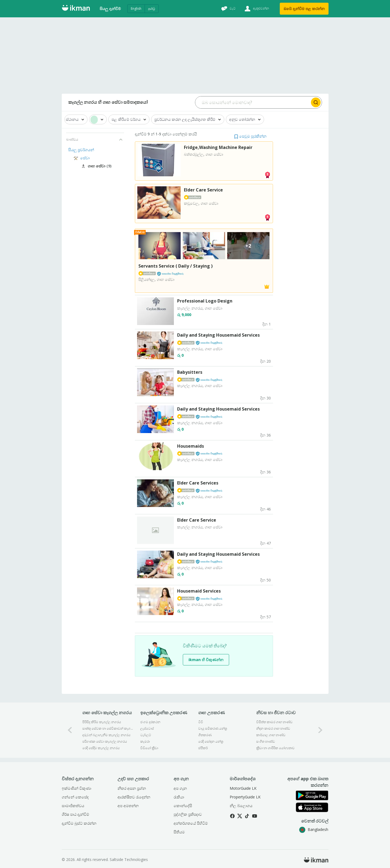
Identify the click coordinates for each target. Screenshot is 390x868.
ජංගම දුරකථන (150, 722)
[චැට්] (228, 9)
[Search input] (253, 102)
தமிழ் (152, 9)
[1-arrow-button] (320, 730)
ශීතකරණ (205, 735)
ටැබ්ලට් (146, 735)
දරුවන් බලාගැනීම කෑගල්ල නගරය (106, 735)
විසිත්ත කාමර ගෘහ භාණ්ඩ (274, 722)
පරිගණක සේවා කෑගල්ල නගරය (105, 741)
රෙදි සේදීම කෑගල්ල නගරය (101, 748)
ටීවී (201, 722)
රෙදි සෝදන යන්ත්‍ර (211, 741)
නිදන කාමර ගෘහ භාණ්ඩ (273, 728)
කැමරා (145, 741)
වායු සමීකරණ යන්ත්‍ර (213, 728)
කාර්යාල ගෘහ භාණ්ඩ (271, 735)
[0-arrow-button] (70, 730)
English (136, 9)
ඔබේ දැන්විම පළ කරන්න (304, 9)
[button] (250, 136)
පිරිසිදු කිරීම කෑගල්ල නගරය (102, 722)
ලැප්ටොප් (147, 728)
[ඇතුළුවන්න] (256, 9)
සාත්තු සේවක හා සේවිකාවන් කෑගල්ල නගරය (108, 728)
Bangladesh (314, 829)
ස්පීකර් (203, 748)
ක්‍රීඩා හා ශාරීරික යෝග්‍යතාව (275, 748)
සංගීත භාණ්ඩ (266, 741)
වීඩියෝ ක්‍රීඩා (149, 748)
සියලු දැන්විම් (110, 9)
